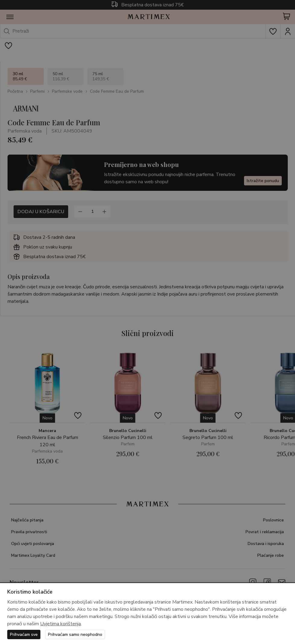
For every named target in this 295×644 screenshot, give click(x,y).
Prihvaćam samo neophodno (75, 634)
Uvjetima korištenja (60, 624)
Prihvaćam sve (24, 634)
